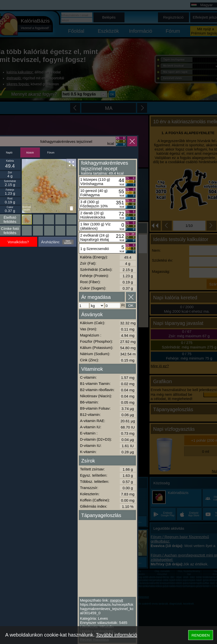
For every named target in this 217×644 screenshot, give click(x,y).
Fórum (51, 153)
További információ (116, 635)
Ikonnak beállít (27, 208)
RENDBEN (201, 635)
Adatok (30, 153)
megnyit (116, 600)
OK (131, 305)
